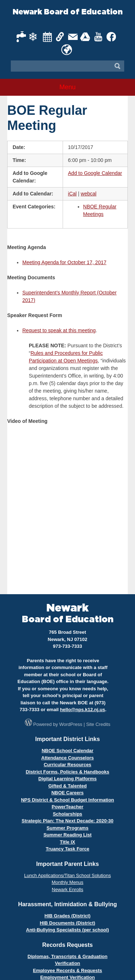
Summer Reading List (68, 835)
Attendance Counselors (68, 758)
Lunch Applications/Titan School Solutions (67, 875)
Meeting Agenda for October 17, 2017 (64, 262)
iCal (72, 194)
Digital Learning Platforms (68, 779)
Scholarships (68, 814)
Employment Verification (68, 977)
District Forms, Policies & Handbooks (68, 772)
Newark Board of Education (68, 12)
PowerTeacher (68, 807)
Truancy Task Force (67, 849)
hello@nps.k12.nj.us (83, 710)
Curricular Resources (67, 765)
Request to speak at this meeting (59, 330)
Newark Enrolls (67, 889)
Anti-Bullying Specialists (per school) (67, 930)
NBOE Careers (68, 793)
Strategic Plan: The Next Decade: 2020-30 (67, 821)
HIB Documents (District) (68, 923)
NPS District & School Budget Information (67, 800)
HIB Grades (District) (68, 916)
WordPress (71, 724)
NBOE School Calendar (68, 751)
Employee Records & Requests (67, 970)
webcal (89, 194)
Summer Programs (67, 828)
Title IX (67, 842)
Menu (67, 87)
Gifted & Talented (67, 786)
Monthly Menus (67, 882)
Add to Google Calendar (95, 173)
